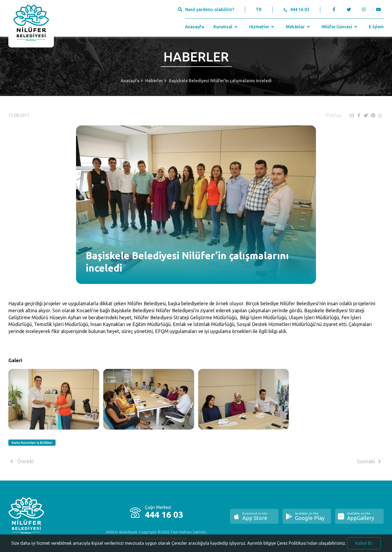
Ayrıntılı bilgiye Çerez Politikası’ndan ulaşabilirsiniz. (297, 545)
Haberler (154, 81)
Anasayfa (194, 27)
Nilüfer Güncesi (340, 27)
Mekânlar (298, 27)
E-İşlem (376, 27)
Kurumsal (226, 27)
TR (259, 9)
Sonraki (370, 461)
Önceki (21, 461)
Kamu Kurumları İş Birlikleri (32, 443)
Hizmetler (262, 27)
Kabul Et (364, 545)
